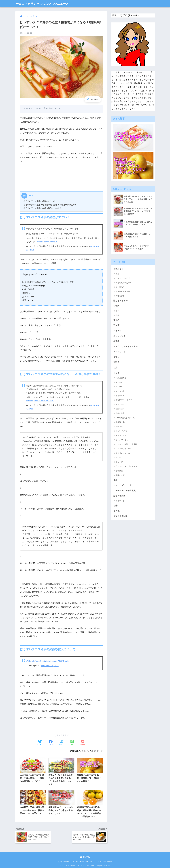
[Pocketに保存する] (83, 743)
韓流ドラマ (118, 269)
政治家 (116, 325)
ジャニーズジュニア (122, 485)
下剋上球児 (120, 404)
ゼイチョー (120, 396)
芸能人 (116, 306)
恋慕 (117, 274)
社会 (115, 506)
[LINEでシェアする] (72, 743)
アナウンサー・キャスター (125, 347)
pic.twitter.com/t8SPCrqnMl (57, 661)
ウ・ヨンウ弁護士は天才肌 (126, 444)
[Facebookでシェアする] (51, 743)
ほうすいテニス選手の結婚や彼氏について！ (42, 208)
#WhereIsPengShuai (35, 661)
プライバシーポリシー (80, 862)
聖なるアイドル (120, 301)
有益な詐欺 (120, 296)
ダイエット (120, 501)
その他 (116, 511)
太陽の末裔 (120, 475)
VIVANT (119, 382)
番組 (115, 480)
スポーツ (85, 751)
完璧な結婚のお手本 (124, 283)
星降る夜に (120, 427)
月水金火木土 (121, 378)
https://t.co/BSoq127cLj (44, 401)
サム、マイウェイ (123, 440)
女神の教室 (120, 413)
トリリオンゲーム (123, 453)
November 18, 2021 (50, 666)
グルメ (116, 357)
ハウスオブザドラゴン (125, 449)
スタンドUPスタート (124, 431)
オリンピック (97, 751)
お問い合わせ (64, 862)
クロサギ (119, 387)
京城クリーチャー (123, 291)
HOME (85, 857)
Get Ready (120, 409)
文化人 (116, 320)
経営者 (116, 341)
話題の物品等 (119, 496)
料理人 (116, 362)
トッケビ (119, 462)
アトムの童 (120, 391)
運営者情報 (107, 862)
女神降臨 (119, 471)
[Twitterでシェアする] (40, 743)
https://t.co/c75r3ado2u (47, 242)
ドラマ (116, 373)
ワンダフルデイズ (123, 278)
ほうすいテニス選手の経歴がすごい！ (40, 201)
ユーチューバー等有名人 (124, 491)
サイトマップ (96, 862)
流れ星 (118, 458)
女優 (117, 315)
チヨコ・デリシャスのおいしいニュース (42, 4)
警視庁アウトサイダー (125, 400)
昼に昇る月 (120, 287)
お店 (115, 368)
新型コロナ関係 (120, 516)
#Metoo (30, 401)
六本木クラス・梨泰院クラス (127, 466)
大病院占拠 (120, 422)
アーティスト (119, 352)
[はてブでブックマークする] (61, 743)
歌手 (117, 311)
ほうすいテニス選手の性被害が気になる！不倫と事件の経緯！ (50, 205)
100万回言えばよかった (125, 418)
